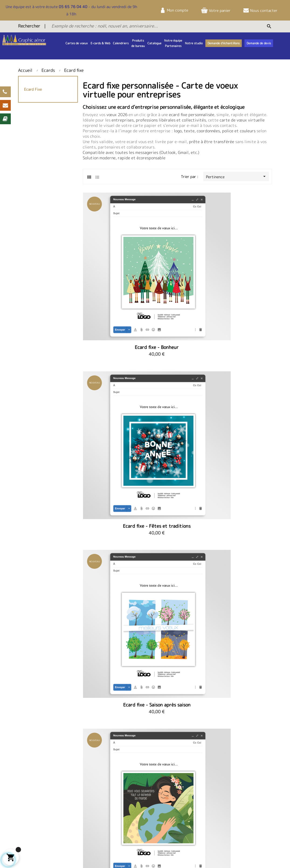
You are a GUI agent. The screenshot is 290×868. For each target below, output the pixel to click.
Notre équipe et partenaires (84, 789)
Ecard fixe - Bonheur (113, 259)
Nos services (236, 812)
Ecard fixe (33, 89)
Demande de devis (137, 794)
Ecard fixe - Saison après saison (242, 262)
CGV (229, 794)
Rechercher (29, 26)
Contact (129, 786)
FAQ (125, 808)
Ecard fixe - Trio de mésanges (242, 357)
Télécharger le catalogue (143, 801)
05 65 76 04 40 (73, 7)
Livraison (26, 856)
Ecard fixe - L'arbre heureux (177, 357)
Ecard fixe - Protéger (113, 355)
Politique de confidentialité (238, 804)
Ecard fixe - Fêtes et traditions (177, 262)
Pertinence (237, 176)
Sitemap (48, 856)
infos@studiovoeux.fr (192, 817)
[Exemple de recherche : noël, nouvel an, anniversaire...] (140, 26)
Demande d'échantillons (142, 816)
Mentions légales (240, 786)
